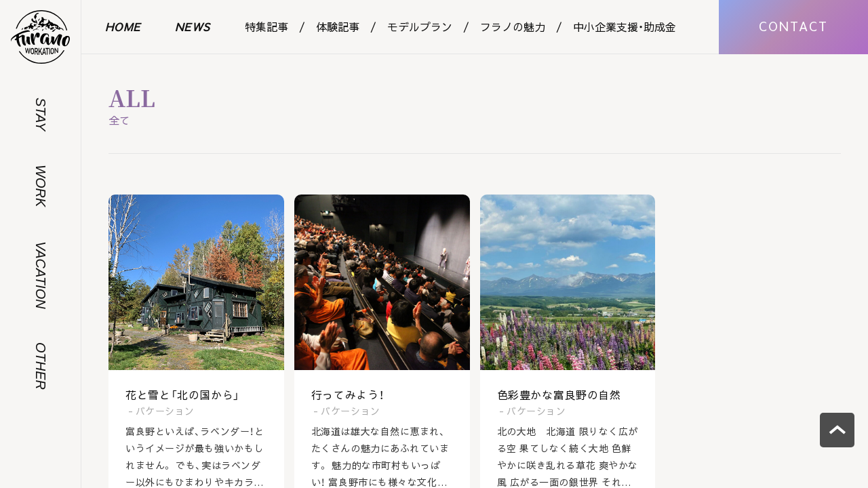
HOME (123, 26)
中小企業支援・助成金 (625, 26)
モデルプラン (420, 26)
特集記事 (267, 26)
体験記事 (338, 26)
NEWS (193, 26)
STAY (41, 114)
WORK (41, 186)
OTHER (41, 366)
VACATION (41, 275)
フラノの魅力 (513, 26)
